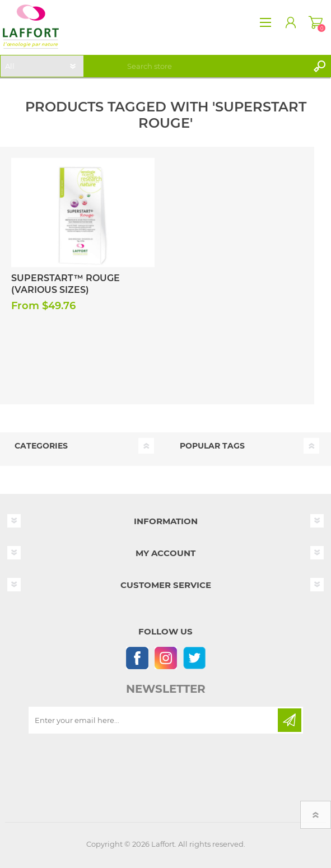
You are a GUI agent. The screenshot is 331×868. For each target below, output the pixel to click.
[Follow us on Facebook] (137, 658)
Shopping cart (316, 22)
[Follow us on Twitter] (194, 658)
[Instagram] (165, 658)
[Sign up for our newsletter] (154, 720)
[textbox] (216, 66)
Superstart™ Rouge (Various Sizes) (66, 284)
